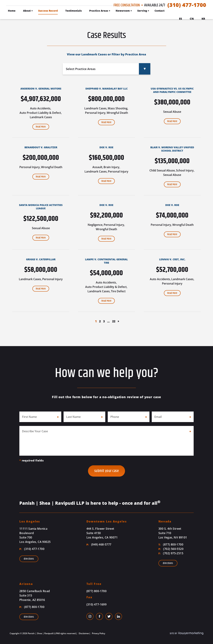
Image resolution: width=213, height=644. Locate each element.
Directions (29, 559)
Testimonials (73, 11)
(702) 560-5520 (171, 549)
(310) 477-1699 (97, 604)
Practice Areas (99, 11)
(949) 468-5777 (99, 544)
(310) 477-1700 (187, 5)
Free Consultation (127, 5)
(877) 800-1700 (171, 544)
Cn (192, 19)
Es (181, 19)
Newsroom (123, 11)
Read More (41, 127)
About (27, 11)
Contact (159, 11)
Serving (142, 11)
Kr (203, 19)
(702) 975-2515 (171, 553)
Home (12, 11)
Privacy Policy (98, 633)
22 (114, 321)
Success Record (48, 11)
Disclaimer (84, 633)
